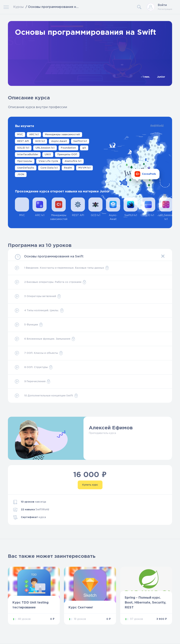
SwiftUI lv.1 (80, 141)
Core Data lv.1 (49, 168)
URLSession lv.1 (45, 148)
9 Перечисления (32, 381)
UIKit (48, 155)
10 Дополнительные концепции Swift (46, 396)
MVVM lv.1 (84, 168)
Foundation (68, 148)
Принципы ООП (67, 155)
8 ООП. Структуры (33, 367)
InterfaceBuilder (28, 155)
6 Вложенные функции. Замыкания (45, 339)
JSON (21, 175)
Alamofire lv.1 (73, 161)
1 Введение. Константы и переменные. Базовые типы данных (62, 268)
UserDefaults (26, 168)
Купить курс (90, 485)
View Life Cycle (48, 161)
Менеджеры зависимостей (62, 135)
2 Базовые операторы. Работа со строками (50, 282)
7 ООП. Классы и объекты (39, 353)
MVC (20, 135)
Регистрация (165, 9)
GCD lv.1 (40, 141)
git (84, 148)
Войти (162, 5)
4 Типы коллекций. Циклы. (39, 311)
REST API (23, 141)
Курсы (18, 7)
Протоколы (25, 161)
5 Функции (29, 325)
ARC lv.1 (34, 135)
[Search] (112, 7)
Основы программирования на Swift (54, 257)
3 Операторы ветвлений (38, 296)
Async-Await (59, 141)
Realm (68, 168)
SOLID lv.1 (23, 148)
